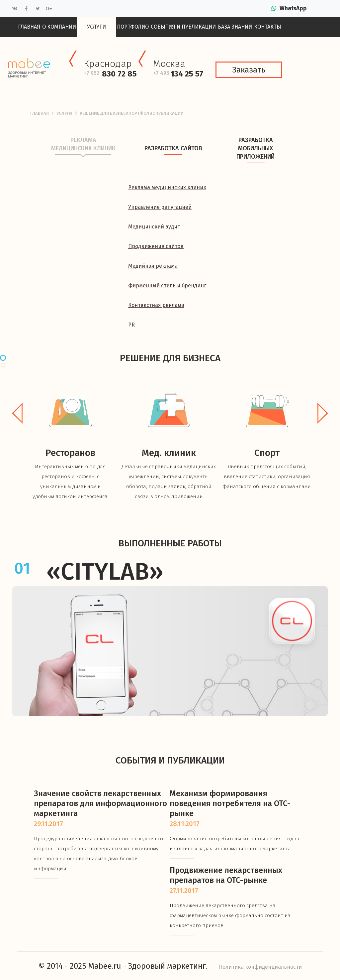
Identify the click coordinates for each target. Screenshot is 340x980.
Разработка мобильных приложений (255, 155)
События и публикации (183, 27)
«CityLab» (105, 572)
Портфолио (133, 27)
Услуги (96, 27)
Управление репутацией (160, 207)
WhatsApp (293, 8)
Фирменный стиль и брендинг (167, 285)
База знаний (235, 27)
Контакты (268, 27)
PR (131, 325)
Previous (17, 413)
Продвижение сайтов (156, 246)
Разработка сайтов (173, 155)
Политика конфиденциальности (260, 967)
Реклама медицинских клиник (83, 151)
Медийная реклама (153, 266)
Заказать (249, 70)
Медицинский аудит (154, 227)
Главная (29, 27)
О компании (59, 27)
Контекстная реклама (156, 305)
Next (323, 413)
